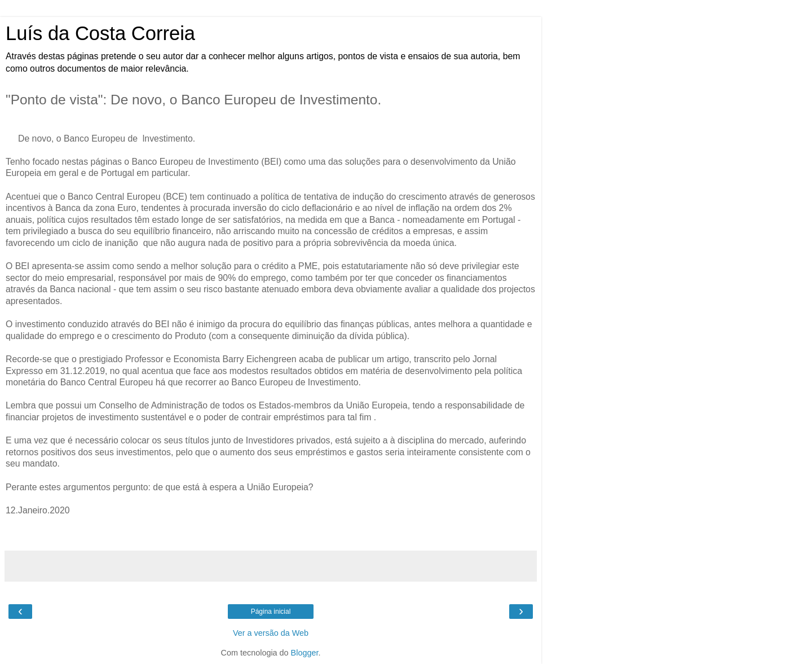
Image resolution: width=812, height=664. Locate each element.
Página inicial (271, 612)
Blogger (305, 653)
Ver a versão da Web (271, 633)
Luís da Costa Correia (100, 33)
